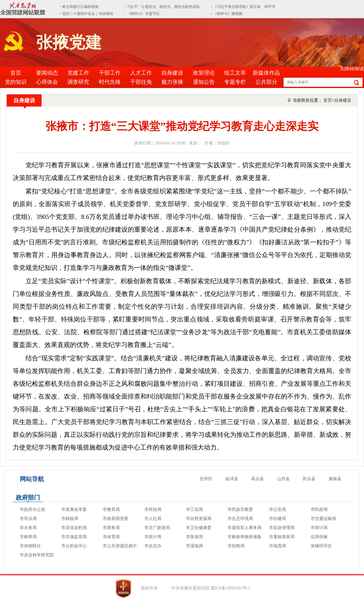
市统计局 (153, 537)
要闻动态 (47, 73)
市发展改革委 (74, 509)
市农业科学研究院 (37, 555)
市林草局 (28, 537)
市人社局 (153, 519)
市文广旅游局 (157, 528)
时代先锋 (110, 82)
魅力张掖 (172, 82)
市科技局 (153, 509)
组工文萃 (235, 73)
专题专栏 (235, 82)
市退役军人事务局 (244, 528)
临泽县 (232, 479)
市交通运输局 (323, 519)
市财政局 (70, 519)
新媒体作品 (266, 73)
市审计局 (319, 528)
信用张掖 (319, 537)
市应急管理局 (282, 528)
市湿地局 (194, 546)
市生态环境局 (240, 519)
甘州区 (206, 479)
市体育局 (111, 537)
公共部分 (266, 82)
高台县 (258, 479)
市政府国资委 (116, 519)
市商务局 (111, 528)
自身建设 (172, 73)
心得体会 (47, 82)
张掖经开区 (321, 546)
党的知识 (16, 82)
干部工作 (110, 73)
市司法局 (28, 519)
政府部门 (28, 498)
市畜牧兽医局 (282, 537)
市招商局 (236, 546)
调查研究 (78, 82)
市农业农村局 (74, 528)
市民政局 (319, 509)
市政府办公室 (32, 509)
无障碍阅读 (352, 68)
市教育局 (111, 509)
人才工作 (141, 73)
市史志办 (153, 546)
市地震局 (278, 546)
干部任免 (141, 82)
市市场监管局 (74, 537)
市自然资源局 (199, 519)
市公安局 (278, 509)
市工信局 (194, 509)
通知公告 (204, 82)
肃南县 (335, 479)
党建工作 (78, 73)
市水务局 (28, 528)
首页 (16, 73)
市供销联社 (30, 546)
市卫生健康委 (199, 528)
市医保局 (194, 537)
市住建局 (278, 519)
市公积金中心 (74, 546)
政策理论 (204, 73)
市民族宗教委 (240, 509)
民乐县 (309, 479)
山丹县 (283, 479)
